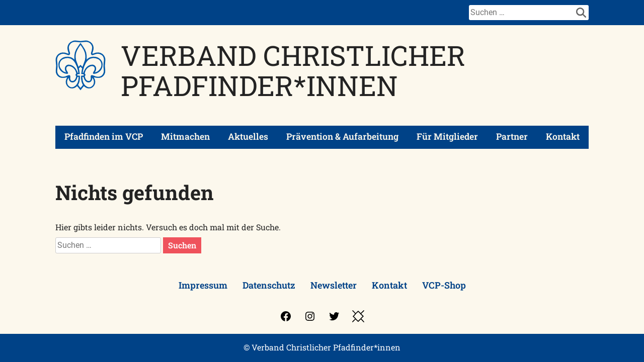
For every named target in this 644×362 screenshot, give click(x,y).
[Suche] (521, 13)
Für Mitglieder (447, 137)
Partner (512, 137)
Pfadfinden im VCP (104, 137)
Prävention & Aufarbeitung (342, 137)
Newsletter (334, 285)
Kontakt (563, 137)
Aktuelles (248, 137)
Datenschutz (269, 285)
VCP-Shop (444, 285)
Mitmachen (185, 137)
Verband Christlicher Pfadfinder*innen (293, 70)
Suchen (182, 245)
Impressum (203, 285)
